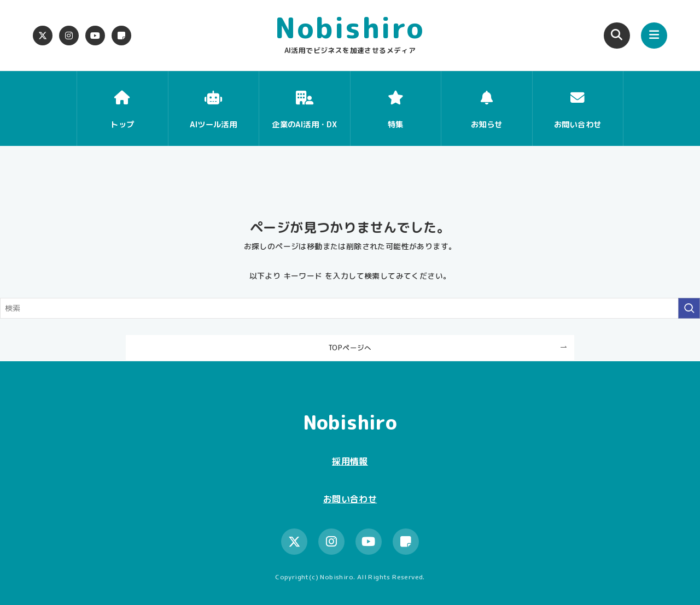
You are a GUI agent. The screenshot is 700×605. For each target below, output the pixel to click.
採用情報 (350, 461)
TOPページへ (350, 348)
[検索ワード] (350, 308)
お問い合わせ (350, 499)
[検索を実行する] (689, 308)
